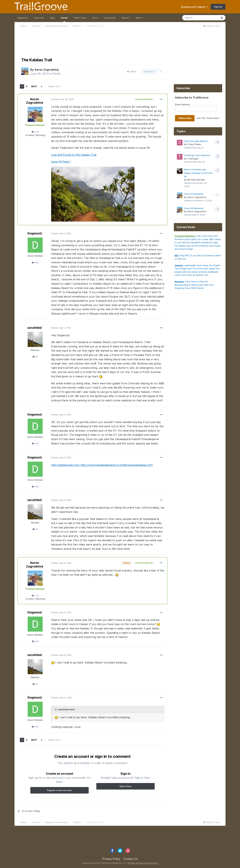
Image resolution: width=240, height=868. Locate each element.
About (126, 18)
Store (95, 18)
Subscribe (39, 18)
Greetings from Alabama (197, 155)
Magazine (23, 18)
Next (34, 86)
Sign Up (218, 7)
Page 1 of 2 (55, 86)
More (139, 18)
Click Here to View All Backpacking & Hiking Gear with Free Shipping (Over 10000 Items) (194, 285)
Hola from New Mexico (196, 141)
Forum (64, 19)
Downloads (110, 18)
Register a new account (59, 790)
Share (132, 71)
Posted (62, 99)
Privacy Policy (111, 859)
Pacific (57, 74)
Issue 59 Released (194, 194)
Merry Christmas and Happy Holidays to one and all (198, 173)
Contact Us (131, 859)
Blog (52, 18)
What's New (80, 18)
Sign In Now (125, 786)
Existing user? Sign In (194, 7)
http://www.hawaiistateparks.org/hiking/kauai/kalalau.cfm (117, 465)
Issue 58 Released (194, 208)
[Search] (200, 18)
